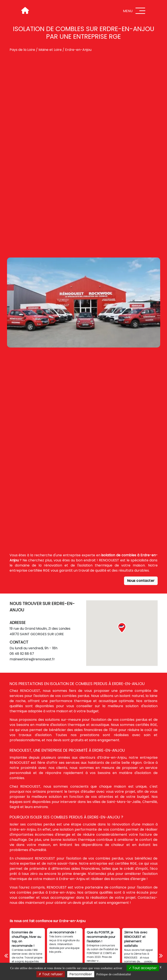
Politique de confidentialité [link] (114, 974)
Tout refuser (51, 974)
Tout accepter (143, 968)
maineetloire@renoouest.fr (32, 659)
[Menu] (140, 11)
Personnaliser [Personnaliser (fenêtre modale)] (81, 974)
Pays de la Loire (22, 50)
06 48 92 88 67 (22, 654)
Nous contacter (141, 581)
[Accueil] (25, 11)
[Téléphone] (141, 959)
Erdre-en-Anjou (78, 50)
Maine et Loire (50, 50)
